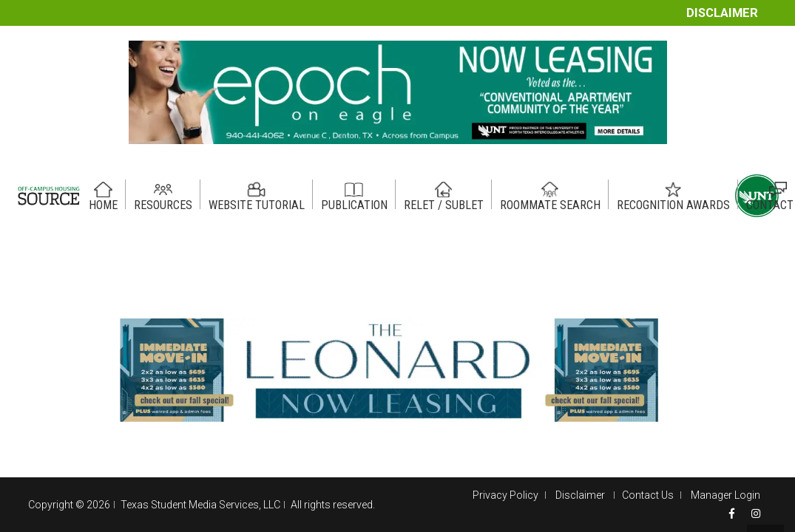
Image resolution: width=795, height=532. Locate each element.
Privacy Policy (505, 495)
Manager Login (725, 495)
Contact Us (648, 495)
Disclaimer (722, 13)
